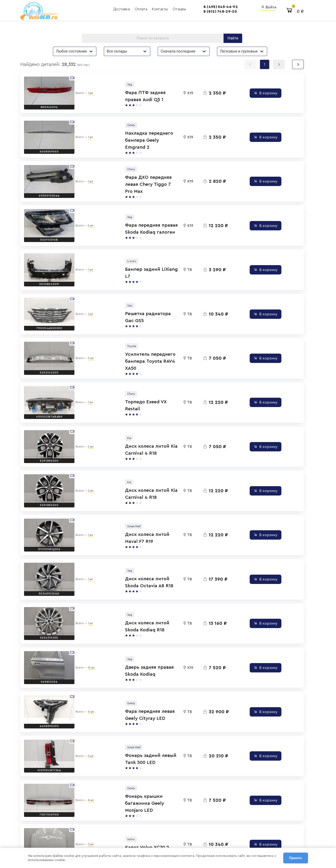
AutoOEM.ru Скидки (199, 836)
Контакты (142, 11)
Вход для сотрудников (256, 809)
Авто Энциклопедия (199, 824)
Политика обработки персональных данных (88, 833)
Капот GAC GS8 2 (137, 710)
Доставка (104, 11)
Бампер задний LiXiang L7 (147, 231)
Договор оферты (70, 839)
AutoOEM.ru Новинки (200, 830)
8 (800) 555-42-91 (158, 830)
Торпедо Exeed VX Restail (147, 333)
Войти (243, 8)
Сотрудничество (70, 844)
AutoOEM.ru (193, 818)
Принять (296, 858)
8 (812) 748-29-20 (186, 13)
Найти (223, 41)
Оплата (123, 11)
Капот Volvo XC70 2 (140, 676)
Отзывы (161, 11)
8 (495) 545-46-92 (187, 8)
